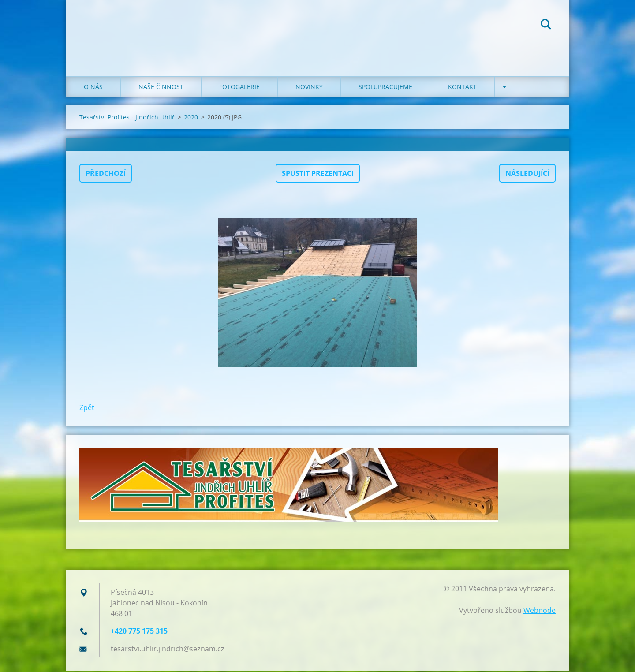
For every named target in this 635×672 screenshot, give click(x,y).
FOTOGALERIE (239, 88)
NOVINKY (309, 88)
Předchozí (106, 175)
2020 (191, 118)
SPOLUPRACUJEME (385, 88)
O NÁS (93, 88)
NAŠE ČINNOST (161, 88)
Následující (527, 175)
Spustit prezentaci (318, 175)
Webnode (540, 612)
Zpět (87, 409)
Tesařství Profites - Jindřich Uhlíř (127, 118)
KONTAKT (462, 88)
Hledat (546, 26)
